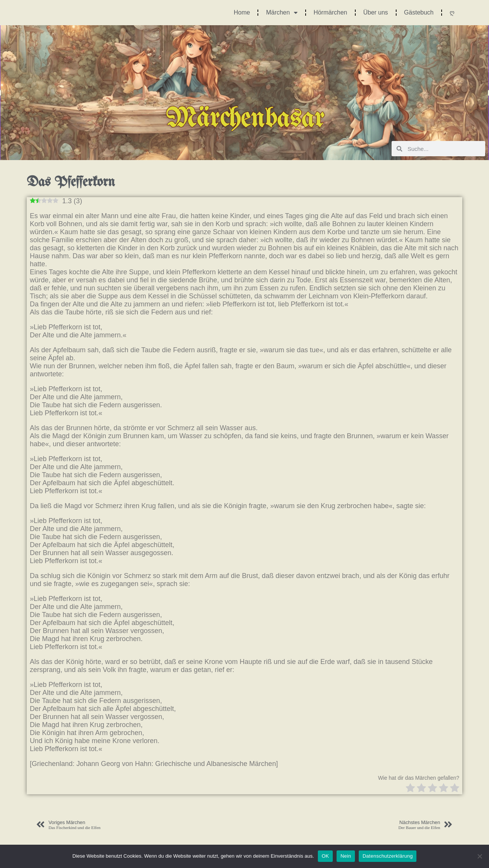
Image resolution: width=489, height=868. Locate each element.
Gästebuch (419, 12)
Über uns (376, 12)
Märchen (282, 13)
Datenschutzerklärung (388, 856)
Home (242, 12)
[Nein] (479, 856)
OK (325, 856)
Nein (346, 856)
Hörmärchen (330, 12)
